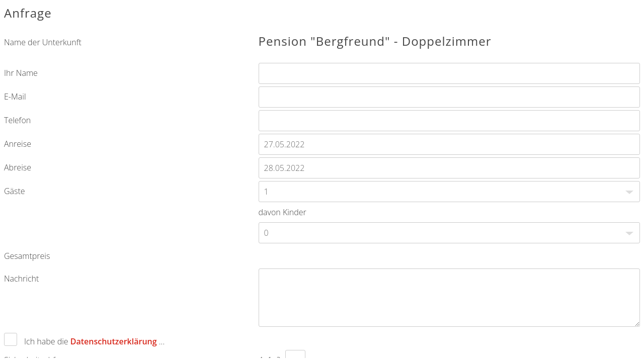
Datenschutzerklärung (114, 341)
